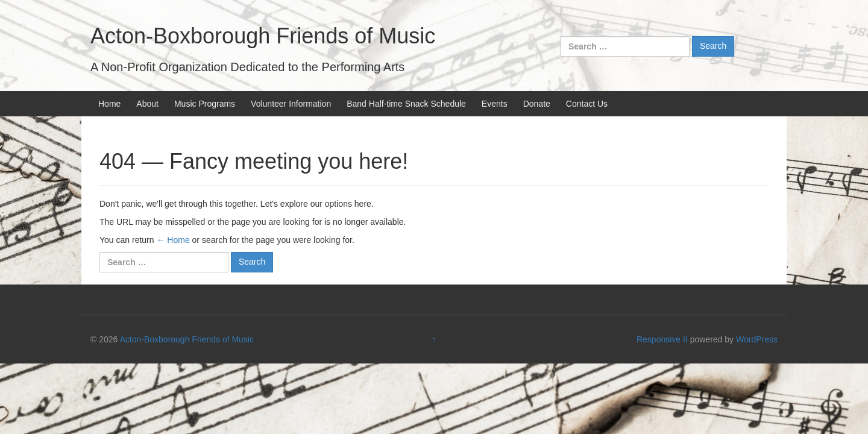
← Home (173, 240)
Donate (537, 104)
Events (495, 104)
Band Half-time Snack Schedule (406, 104)
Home (109, 104)
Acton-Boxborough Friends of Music (263, 36)
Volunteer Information (291, 104)
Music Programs (205, 104)
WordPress (757, 339)
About (147, 104)
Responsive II (662, 339)
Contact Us (587, 104)
